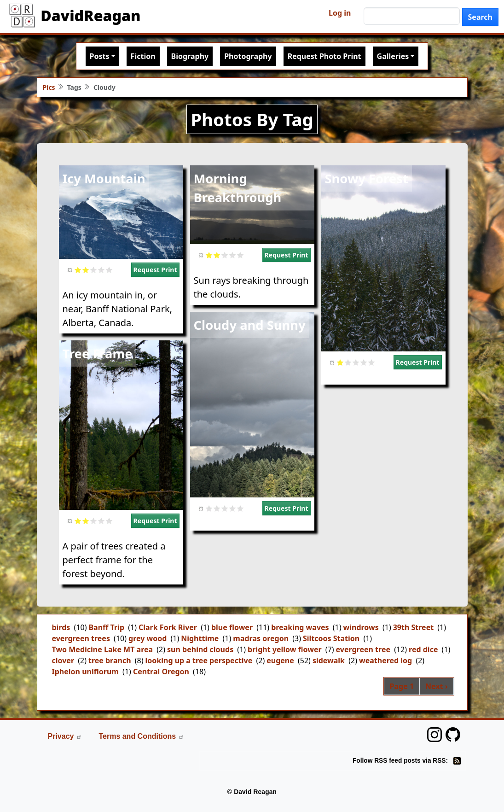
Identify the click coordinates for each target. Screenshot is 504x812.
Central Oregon (161, 672)
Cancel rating (70, 270)
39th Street (413, 627)
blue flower (232, 627)
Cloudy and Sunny (250, 325)
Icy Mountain (104, 178)
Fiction (143, 56)
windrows (361, 627)
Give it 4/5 (101, 270)
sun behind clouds (200, 649)
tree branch (110, 660)
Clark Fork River (168, 627)
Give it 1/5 (78, 270)
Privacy (65, 736)
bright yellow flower (285, 649)
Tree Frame (98, 353)
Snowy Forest (367, 178)
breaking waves (300, 627)
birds (61, 627)
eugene (280, 660)
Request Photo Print (324, 56)
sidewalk (329, 660)
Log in (340, 13)
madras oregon (261, 638)
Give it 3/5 (94, 270)
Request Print (155, 270)
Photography (248, 56)
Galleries (393, 56)
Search (480, 17)
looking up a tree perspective (199, 660)
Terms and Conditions (141, 736)
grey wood (148, 638)
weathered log (385, 660)
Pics (49, 87)
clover (63, 660)
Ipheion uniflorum (85, 672)
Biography (190, 56)
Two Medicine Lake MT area (103, 649)
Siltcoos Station (331, 638)
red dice (423, 649)
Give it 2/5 (86, 270)
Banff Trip (106, 627)
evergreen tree (363, 649)
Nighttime (200, 638)
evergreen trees (81, 638)
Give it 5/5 (109, 270)
